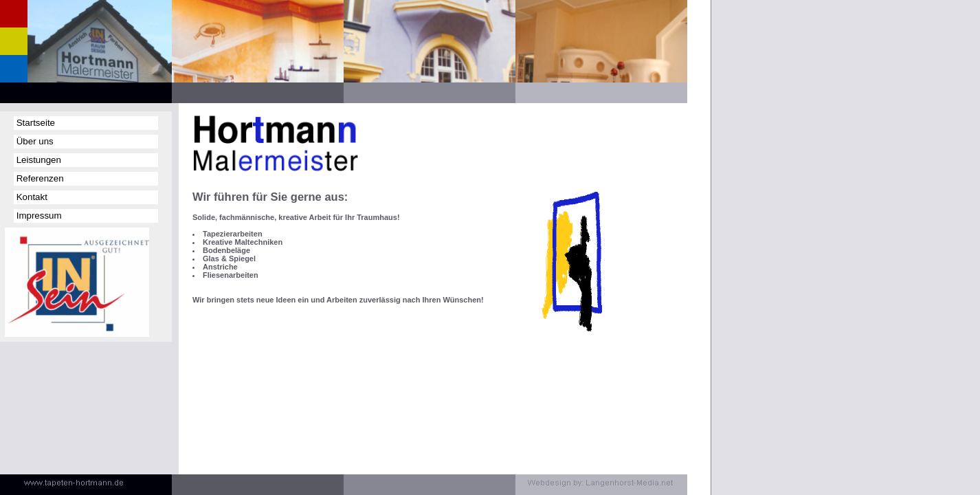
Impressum (38, 216)
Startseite (34, 123)
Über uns (34, 141)
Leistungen (37, 160)
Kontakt (31, 197)
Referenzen (39, 178)
